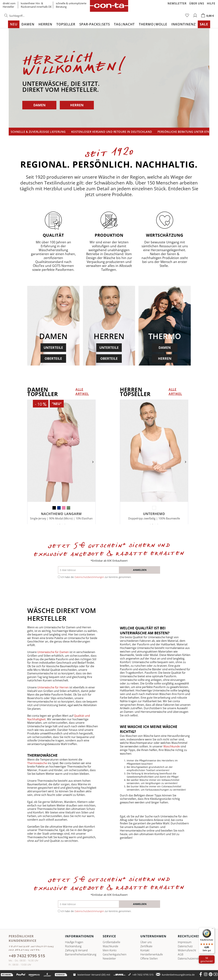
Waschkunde (172, 746)
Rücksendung (73, 946)
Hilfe (211, 3)
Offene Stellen (149, 958)
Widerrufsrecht (187, 950)
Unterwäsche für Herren (53, 687)
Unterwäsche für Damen (53, 652)
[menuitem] (22, 17)
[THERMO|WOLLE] (153, 24)
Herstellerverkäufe (152, 954)
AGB (181, 954)
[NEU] (14, 24)
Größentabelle (111, 942)
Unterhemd (154, 514)
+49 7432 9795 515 (27, 956)
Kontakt (145, 950)
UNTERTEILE (53, 348)
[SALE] (204, 24)
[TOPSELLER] (66, 24)
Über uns (197, 3)
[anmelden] (140, 570)
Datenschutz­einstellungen (193, 958)
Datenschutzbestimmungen (89, 577)
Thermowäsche (37, 763)
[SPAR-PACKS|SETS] (95, 24)
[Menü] (213, 929)
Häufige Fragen (74, 942)
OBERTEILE (53, 358)
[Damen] (28, 24)
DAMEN (39, 105)
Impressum (185, 942)
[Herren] (45, 24)
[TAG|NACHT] (124, 24)
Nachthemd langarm (61, 514)
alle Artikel (82, 392)
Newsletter (177, 3)
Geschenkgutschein (115, 954)
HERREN (77, 105)
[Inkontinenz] (184, 24)
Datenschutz (185, 946)
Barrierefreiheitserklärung (80, 954)
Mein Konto (110, 950)
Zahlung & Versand (76, 950)
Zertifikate (146, 946)
